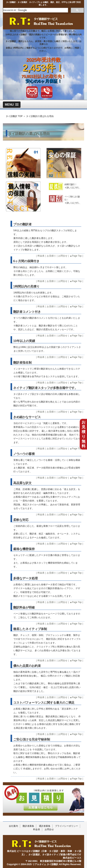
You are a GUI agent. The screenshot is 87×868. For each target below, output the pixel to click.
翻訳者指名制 (22, 363)
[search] (35, 10)
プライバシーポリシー (66, 826)
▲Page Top (76, 256)
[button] (12, 105)
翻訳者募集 (28, 826)
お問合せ (63, 256)
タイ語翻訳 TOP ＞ (16, 116)
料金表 (41, 256)
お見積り (51, 256)
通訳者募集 (45, 826)
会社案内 (13, 826)
